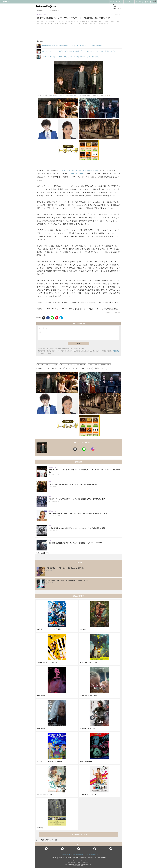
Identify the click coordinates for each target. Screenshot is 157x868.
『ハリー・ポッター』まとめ (48, 365)
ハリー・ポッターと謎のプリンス (100, 365)
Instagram (95, 849)
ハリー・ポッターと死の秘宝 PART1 (51, 368)
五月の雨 (40, 828)
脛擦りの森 (41, 728)
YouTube (111, 851)
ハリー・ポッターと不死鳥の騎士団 (74, 365)
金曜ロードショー (100, 368)
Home (46, 851)
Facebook (62, 851)
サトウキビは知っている (88, 662)
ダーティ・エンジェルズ (88, 728)
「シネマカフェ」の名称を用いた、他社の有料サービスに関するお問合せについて (78, 855)
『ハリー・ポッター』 (76, 174)
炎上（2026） (42, 695)
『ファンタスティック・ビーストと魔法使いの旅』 (78, 170)
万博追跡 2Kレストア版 (88, 795)
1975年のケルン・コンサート (47, 662)
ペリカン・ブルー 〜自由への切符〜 (50, 762)
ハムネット (84, 629)
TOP (79, 844)
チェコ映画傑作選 (86, 762)
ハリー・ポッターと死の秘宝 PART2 (79, 368)
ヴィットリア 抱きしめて (89, 695)
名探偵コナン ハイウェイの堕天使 (49, 629)
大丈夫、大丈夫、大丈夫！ (46, 795)
